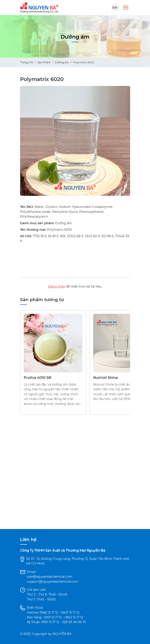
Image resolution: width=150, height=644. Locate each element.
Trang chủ (27, 62)
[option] (75, 141)
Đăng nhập (57, 286)
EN (115, 7)
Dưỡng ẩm (62, 62)
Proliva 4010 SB (37, 378)
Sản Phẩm (44, 62)
